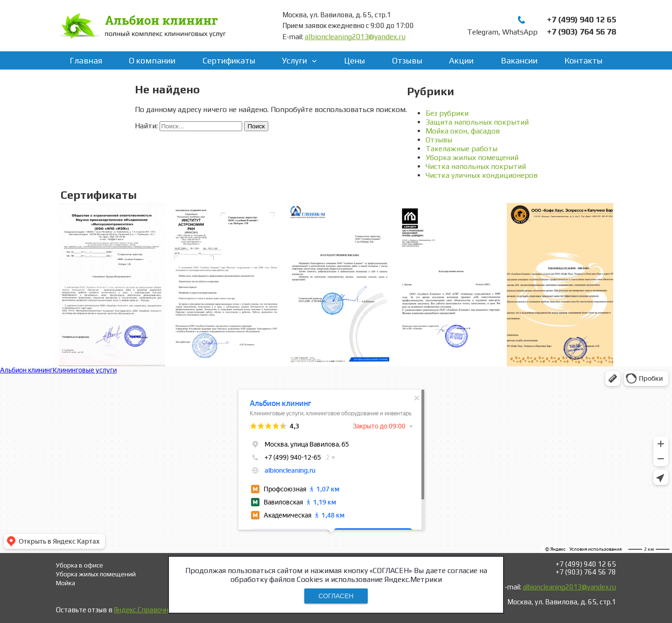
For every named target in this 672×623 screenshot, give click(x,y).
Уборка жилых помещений (472, 157)
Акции (461, 60)
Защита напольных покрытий (477, 122)
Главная (86, 60)
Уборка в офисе (80, 565)
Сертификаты (229, 60)
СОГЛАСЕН (336, 596)
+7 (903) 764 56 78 (581, 31)
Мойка (66, 583)
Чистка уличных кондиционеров (482, 175)
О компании (152, 60)
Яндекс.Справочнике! (147, 610)
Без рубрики (447, 113)
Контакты (583, 60)
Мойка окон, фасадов (463, 131)
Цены (354, 60)
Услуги (294, 60)
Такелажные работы (462, 149)
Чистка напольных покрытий (476, 166)
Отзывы (407, 60)
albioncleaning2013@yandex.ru (355, 37)
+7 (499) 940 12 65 (581, 19)
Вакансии (519, 60)
